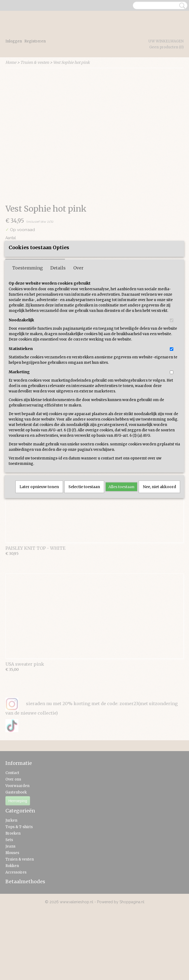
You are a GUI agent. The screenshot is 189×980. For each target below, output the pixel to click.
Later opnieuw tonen (39, 536)
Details (58, 317)
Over (78, 317)
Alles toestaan (121, 536)
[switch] (172, 369)
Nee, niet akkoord (159, 536)
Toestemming (27, 317)
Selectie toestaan (84, 536)
